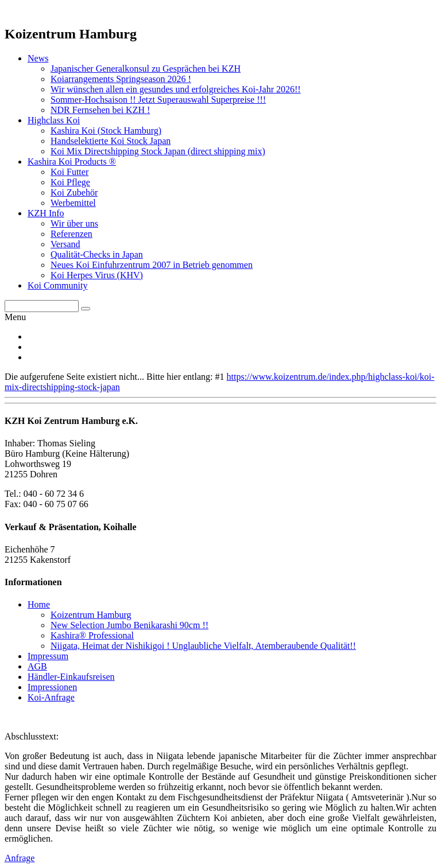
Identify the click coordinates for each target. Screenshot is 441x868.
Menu (15, 317)
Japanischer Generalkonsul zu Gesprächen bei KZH (146, 69)
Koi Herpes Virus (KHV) (97, 275)
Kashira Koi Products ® (72, 161)
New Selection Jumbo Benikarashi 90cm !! (129, 625)
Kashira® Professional (92, 635)
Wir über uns (74, 223)
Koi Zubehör (74, 192)
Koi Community (57, 285)
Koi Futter (69, 172)
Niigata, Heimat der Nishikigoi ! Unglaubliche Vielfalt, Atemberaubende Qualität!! (203, 646)
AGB (37, 666)
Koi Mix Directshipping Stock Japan (158, 151)
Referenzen (71, 234)
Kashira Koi (106, 131)
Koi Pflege (70, 182)
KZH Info (46, 213)
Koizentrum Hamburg (91, 615)
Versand (65, 244)
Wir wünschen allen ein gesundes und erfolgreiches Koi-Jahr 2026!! (176, 89)
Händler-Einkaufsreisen (71, 677)
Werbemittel (73, 203)
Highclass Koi (54, 120)
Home (39, 604)
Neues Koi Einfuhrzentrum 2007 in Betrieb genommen (152, 265)
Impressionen (52, 687)
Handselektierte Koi (111, 141)
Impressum (48, 656)
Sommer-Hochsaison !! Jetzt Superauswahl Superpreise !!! (158, 100)
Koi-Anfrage (51, 697)
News (38, 58)
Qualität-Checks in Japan (97, 254)
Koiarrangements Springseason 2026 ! (121, 79)
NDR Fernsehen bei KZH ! (100, 110)
